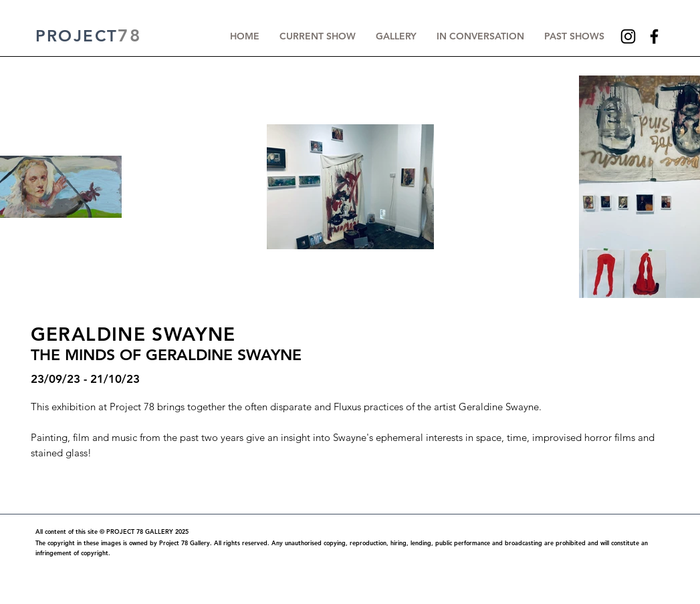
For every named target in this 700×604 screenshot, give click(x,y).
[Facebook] (654, 36)
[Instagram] (628, 36)
